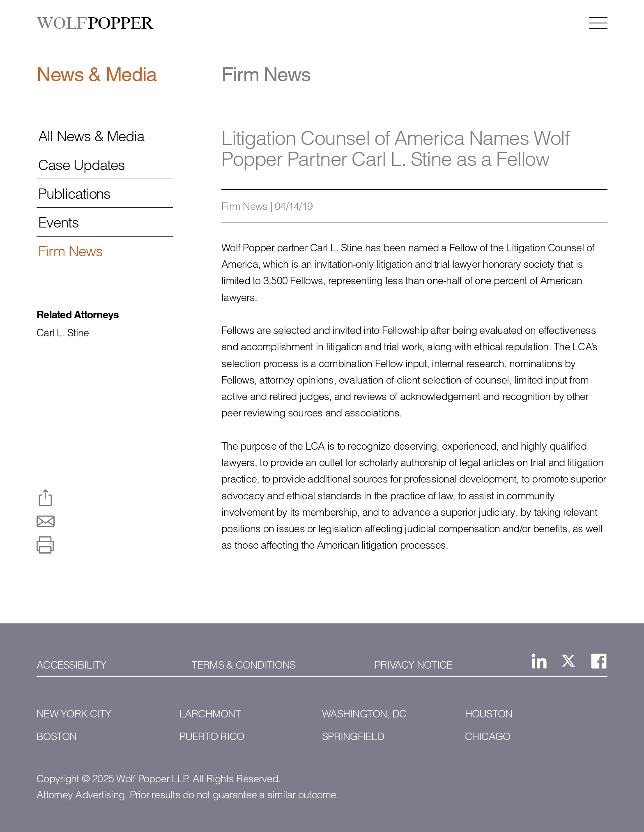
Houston (489, 714)
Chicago (488, 737)
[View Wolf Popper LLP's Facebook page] (599, 661)
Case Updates (82, 165)
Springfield (353, 737)
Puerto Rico (212, 737)
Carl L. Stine (63, 333)
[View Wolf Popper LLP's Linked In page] (539, 661)
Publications (74, 194)
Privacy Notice (414, 665)
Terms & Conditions (244, 665)
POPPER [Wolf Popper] (95, 23)
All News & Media (91, 136)
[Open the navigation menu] (598, 23)
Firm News (70, 251)
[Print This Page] (45, 545)
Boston (57, 737)
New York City (74, 714)
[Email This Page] (45, 521)
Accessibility (71, 665)
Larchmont (210, 714)
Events (59, 223)
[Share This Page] (45, 498)
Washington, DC (364, 714)
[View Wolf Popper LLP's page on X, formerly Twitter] (568, 661)
